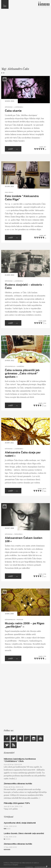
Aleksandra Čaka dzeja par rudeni (23, 454)
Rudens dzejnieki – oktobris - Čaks (24, 286)
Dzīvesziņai (9, 107)
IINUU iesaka (9, 192)
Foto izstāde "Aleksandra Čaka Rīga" (22, 198)
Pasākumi (20, 620)
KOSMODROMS (40, 867)
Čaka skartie (13, 111)
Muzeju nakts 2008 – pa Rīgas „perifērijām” (25, 625)
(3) (11, 541)
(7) (17, 377)
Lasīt (13, 149)
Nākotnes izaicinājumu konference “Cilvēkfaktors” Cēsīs (20, 760)
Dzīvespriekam (10, 366)
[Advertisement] (25, 39)
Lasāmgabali (19, 107)
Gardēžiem (20, 366)
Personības (18, 534)
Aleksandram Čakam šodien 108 (24, 540)
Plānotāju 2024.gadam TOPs (17, 803)
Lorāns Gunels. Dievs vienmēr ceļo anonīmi (24, 833)
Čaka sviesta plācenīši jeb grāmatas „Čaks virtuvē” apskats (22, 374)
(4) (15, 456)
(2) (23, 627)
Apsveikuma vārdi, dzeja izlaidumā (20, 823)
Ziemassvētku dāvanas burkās (18, 784)
